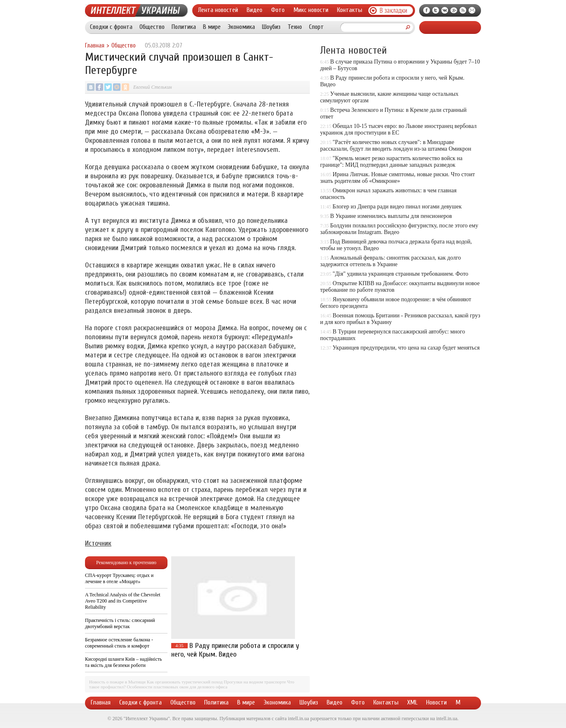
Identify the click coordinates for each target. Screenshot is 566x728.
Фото (278, 10)
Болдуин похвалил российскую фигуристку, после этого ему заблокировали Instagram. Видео (399, 229)
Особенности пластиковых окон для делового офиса (177, 687)
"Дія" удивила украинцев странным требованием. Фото (400, 274)
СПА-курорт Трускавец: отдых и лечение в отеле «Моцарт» (119, 578)
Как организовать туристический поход (185, 682)
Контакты (350, 10)
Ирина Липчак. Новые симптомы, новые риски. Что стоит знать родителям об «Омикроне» (397, 178)
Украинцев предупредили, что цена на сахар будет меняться (406, 348)
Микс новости (311, 10)
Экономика (241, 27)
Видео (255, 10)
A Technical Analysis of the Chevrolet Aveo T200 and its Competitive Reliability (123, 601)
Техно (295, 27)
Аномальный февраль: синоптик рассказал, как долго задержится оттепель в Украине (390, 261)
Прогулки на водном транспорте (255, 682)
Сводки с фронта (111, 27)
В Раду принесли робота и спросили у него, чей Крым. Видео (235, 650)
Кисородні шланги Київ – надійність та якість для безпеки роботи (123, 662)
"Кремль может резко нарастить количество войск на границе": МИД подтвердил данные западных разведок (391, 162)
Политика (184, 27)
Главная (95, 46)
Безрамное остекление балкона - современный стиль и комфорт (119, 643)
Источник (98, 543)
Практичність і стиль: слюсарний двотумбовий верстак (120, 623)
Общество (152, 27)
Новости (436, 702)
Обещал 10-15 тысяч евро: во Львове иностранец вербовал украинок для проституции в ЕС (398, 129)
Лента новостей (218, 10)
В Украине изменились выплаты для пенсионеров (391, 216)
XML (412, 702)
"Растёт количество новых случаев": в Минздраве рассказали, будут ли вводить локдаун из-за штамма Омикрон (396, 145)
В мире (212, 27)
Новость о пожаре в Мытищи (117, 682)
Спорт (316, 27)
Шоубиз (271, 27)
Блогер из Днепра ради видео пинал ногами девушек (397, 207)
